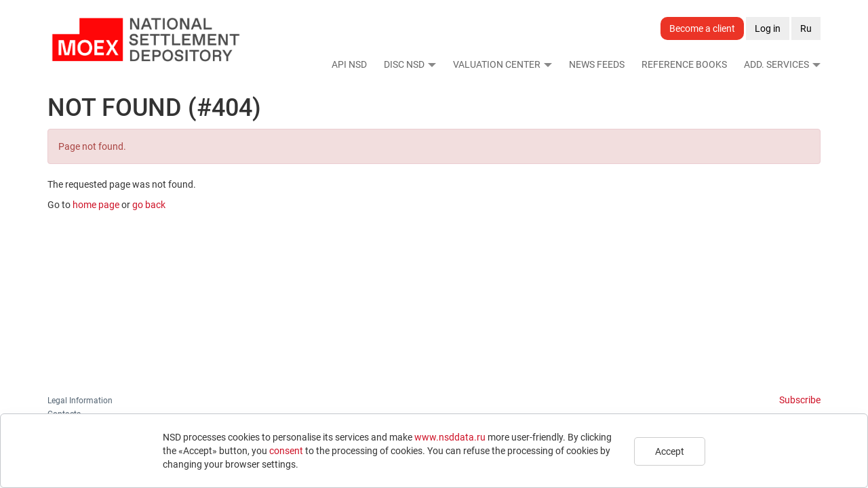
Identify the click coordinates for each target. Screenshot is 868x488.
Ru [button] (806, 28)
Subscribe (800, 400)
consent (286, 451)
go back (149, 205)
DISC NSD (404, 64)
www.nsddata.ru (450, 437)
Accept (670, 451)
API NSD (349, 64)
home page (96, 205)
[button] (431, 64)
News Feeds (597, 64)
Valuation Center (497, 64)
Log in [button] (768, 28)
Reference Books (684, 64)
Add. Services (776, 64)
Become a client (702, 28)
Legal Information (80, 401)
